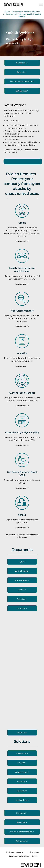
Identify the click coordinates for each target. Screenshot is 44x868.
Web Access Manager (22, 311)
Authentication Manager (22, 393)
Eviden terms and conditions (19, 856)
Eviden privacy (34, 852)
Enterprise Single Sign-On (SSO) (22, 432)
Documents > (18, 12)
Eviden (35, 856)
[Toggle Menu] (41, 5)
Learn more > (22, 241)
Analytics (22, 353)
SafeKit (22, 515)
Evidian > (8, 12)
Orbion (22, 223)
